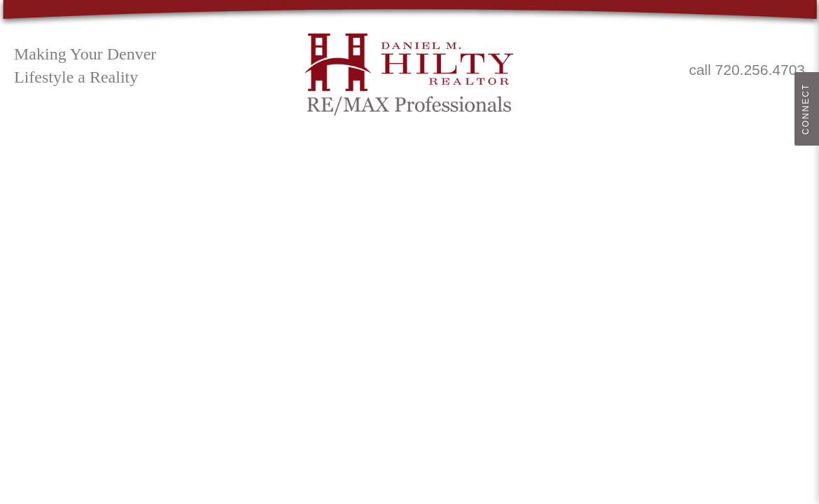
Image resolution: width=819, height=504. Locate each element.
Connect (806, 109)
